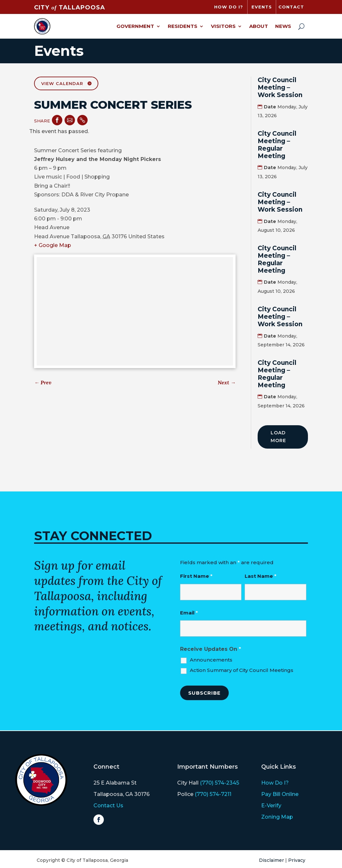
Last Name (261, 576)
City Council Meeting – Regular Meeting (277, 145)
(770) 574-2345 (220, 783)
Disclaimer (271, 860)
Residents (183, 26)
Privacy (297, 860)
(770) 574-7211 (213, 794)
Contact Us (108, 806)
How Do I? (275, 783)
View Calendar (62, 83)
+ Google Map (53, 245)
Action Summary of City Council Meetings (242, 670)
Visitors (223, 26)
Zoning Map (277, 817)
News (283, 26)
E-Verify (271, 806)
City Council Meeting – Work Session (280, 87)
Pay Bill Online (280, 794)
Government (135, 26)
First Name (196, 576)
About (259, 26)
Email (189, 613)
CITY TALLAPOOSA (69, 7)
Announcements (211, 660)
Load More (278, 437)
